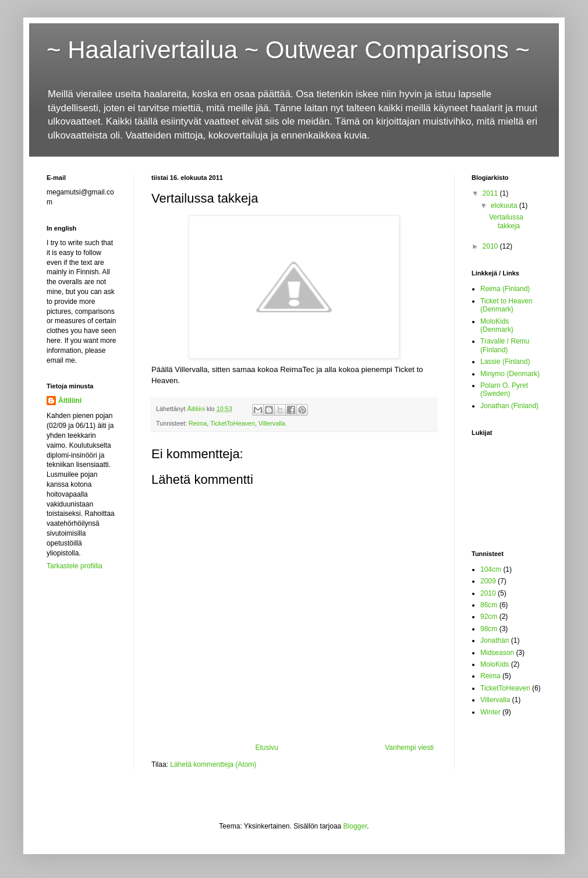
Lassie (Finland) (505, 362)
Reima (198, 423)
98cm (489, 629)
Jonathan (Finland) (509, 406)
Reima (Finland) (505, 289)
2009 (488, 581)
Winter (490, 712)
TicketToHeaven (233, 423)
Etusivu (266, 748)
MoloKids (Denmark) (497, 325)
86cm (489, 605)
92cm (489, 617)
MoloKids (495, 664)
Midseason (497, 653)
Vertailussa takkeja (506, 221)
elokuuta (505, 206)
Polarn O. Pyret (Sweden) (504, 390)
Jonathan (495, 640)
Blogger (355, 826)
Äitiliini (70, 401)
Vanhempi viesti (409, 748)
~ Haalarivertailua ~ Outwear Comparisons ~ (288, 50)
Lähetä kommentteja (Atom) (213, 764)
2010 (491, 246)
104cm (491, 569)
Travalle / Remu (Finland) (505, 345)
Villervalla (272, 423)
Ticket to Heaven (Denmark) (506, 305)
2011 (491, 193)
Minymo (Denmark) (510, 374)
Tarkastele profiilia (75, 566)
